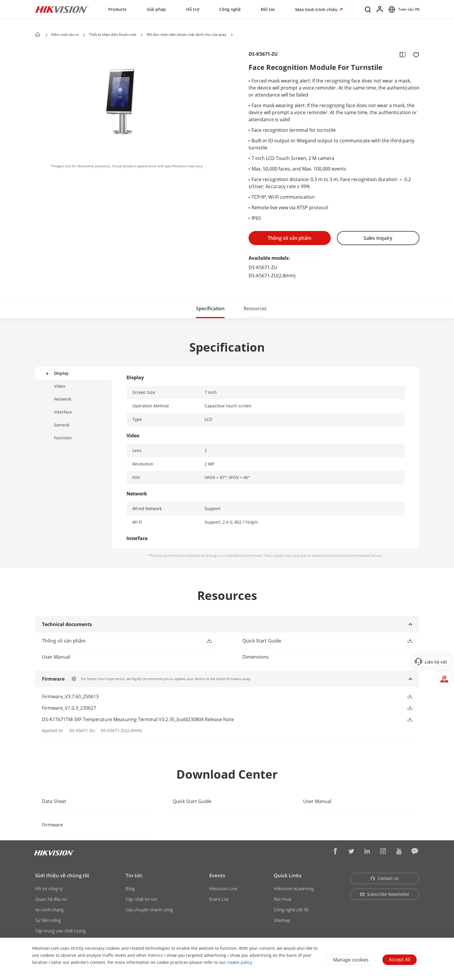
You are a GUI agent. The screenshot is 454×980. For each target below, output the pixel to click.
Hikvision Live (223, 888)
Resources (255, 308)
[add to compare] (403, 54)
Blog (130, 888)
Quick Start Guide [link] (192, 801)
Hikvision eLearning (294, 888)
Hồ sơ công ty (49, 888)
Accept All (400, 959)
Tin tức (134, 875)
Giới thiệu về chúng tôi (62, 875)
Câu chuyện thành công (149, 910)
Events (217, 875)
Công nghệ (230, 9)
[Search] (368, 9)
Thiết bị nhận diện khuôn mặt (113, 34)
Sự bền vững (48, 920)
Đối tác (268, 9)
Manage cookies (351, 960)
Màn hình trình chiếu (317, 10)
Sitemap (282, 920)
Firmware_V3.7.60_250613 (70, 696)
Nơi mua (282, 899)
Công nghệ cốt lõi (291, 910)
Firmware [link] (52, 825)
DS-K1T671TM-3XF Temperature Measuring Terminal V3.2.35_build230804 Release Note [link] (138, 719)
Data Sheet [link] (54, 801)
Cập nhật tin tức (142, 899)
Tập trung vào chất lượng (60, 931)
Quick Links (288, 875)
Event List (219, 899)
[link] (118, 641)
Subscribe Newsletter (385, 894)
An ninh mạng (49, 910)
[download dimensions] (327, 657)
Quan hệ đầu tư (51, 899)
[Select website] (403, 9)
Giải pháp (156, 9)
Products (117, 9)
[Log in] (380, 9)
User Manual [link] (317, 801)
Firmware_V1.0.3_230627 (69, 708)
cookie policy (240, 962)
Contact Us (385, 878)
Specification (210, 308)
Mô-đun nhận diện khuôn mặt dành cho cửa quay (187, 34)
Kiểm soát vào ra (65, 34)
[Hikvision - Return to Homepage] (62, 9)
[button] (84, 35)
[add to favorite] (414, 54)
